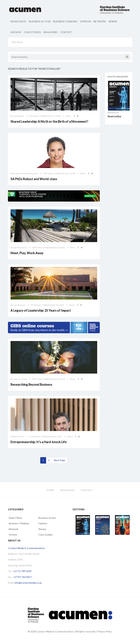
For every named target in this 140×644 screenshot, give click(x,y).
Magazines (50, 32)
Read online (114, 116)
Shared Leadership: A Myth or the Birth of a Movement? (49, 121)
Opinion (85, 21)
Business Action (40, 21)
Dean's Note (18, 21)
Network (100, 21)
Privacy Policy (105, 631)
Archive (16, 32)
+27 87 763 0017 (22, 577)
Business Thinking (65, 21)
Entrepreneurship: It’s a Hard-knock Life (39, 442)
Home (51, 490)
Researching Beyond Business (31, 384)
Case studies (32, 32)
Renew (113, 21)
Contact (66, 32)
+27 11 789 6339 (22, 571)
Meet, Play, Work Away (27, 253)
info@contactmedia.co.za (28, 583)
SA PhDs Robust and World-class (34, 179)
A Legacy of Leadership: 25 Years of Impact (41, 310)
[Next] (60, 460)
